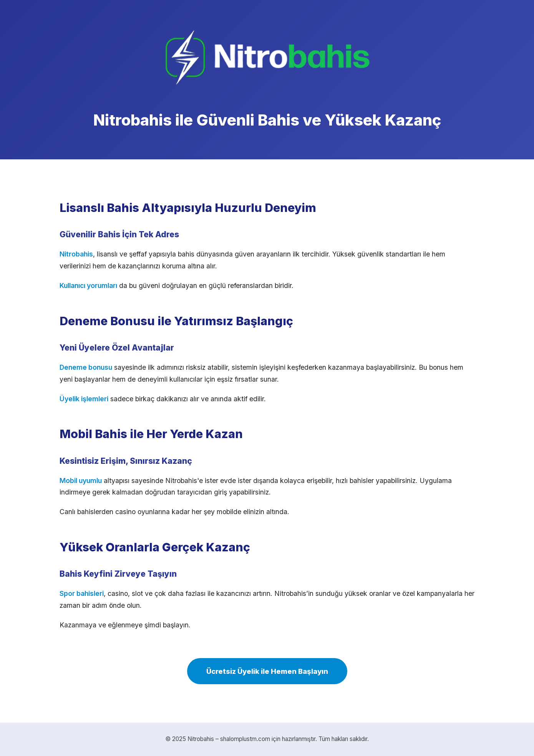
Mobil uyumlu (81, 481)
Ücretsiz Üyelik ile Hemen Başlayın (267, 671)
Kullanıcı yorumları (88, 285)
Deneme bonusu (86, 367)
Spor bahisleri (82, 593)
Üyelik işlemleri (84, 399)
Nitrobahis (76, 254)
